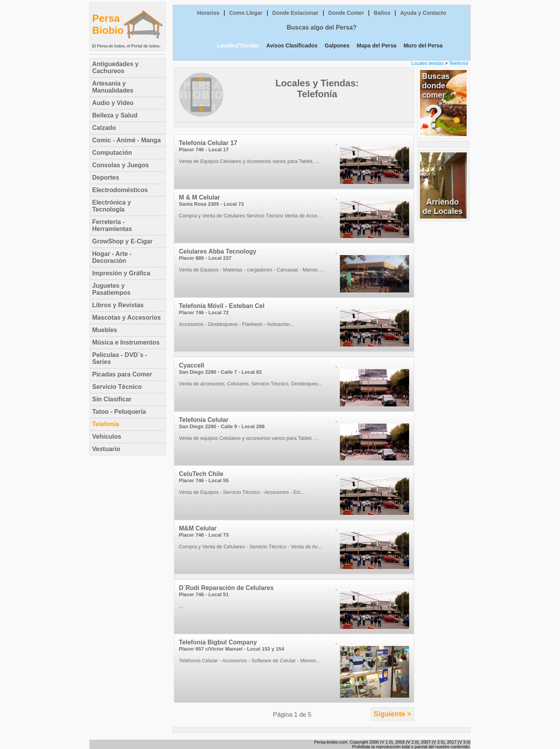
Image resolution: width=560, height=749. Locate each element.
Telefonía (458, 63)
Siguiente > (393, 714)
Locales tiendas (427, 63)
